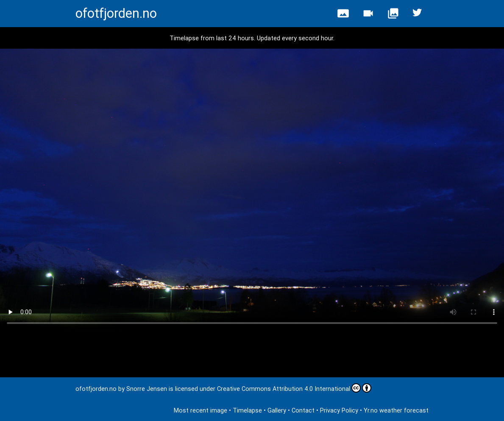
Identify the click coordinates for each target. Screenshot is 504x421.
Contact (303, 410)
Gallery (277, 410)
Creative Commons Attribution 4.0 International (294, 388)
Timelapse (247, 410)
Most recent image (200, 410)
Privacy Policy (339, 410)
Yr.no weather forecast (396, 410)
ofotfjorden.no (116, 13)
